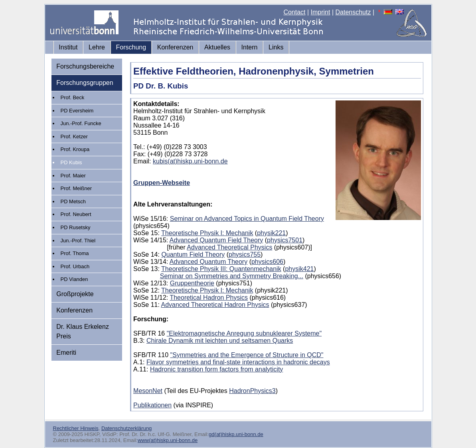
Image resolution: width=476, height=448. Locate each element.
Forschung (131, 47)
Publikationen (152, 405)
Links (276, 47)
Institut (68, 47)
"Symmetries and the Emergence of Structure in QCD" (247, 355)
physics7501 (285, 240)
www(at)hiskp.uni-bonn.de (168, 440)
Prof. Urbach (75, 266)
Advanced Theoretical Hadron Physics (215, 305)
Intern (250, 47)
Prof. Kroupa (75, 149)
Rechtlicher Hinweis (76, 428)
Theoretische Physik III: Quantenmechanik (221, 269)
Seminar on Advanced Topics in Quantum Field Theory (247, 219)
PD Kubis (71, 162)
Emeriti (66, 353)
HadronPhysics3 (252, 391)
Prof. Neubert (76, 214)
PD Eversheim (77, 111)
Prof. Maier (73, 176)
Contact (294, 12)
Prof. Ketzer (74, 137)
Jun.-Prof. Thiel (78, 241)
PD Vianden (74, 279)
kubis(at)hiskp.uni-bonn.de (190, 161)
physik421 (299, 269)
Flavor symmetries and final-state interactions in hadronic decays (238, 362)
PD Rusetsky (76, 227)
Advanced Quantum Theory (208, 262)
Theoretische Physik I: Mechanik (207, 233)
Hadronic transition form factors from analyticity (216, 369)
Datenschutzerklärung (126, 428)
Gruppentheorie (192, 283)
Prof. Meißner (76, 188)
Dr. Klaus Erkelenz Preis (83, 331)
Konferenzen (175, 47)
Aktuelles (217, 47)
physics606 (267, 262)
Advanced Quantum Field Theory (216, 240)
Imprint (321, 12)
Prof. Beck (73, 97)
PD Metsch (73, 201)
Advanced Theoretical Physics (229, 247)
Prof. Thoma (75, 253)
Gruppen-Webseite (162, 183)
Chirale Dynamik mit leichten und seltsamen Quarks (220, 341)
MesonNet (148, 391)
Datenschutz (353, 12)
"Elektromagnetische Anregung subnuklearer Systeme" (244, 333)
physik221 (271, 233)
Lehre (97, 47)
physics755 (245, 254)
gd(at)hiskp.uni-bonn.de (236, 434)
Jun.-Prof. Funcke (81, 123)
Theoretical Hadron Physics (209, 298)
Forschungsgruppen (85, 83)
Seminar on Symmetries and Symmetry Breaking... (232, 276)
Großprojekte (75, 294)
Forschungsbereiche (85, 66)
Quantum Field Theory (193, 254)
